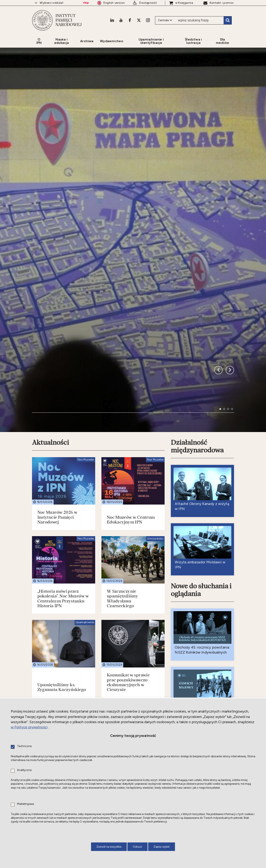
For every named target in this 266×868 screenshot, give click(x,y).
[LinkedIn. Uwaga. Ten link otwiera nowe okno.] (112, 20)
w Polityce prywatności (29, 727)
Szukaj (228, 20)
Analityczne (24, 770)
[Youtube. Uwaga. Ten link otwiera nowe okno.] (121, 20)
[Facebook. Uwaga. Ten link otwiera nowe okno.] (130, 20)
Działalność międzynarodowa (197, 322)
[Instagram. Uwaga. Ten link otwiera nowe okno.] (148, 20)
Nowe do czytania (197, 668)
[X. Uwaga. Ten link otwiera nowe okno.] (139, 20)
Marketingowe (25, 804)
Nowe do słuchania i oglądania (201, 465)
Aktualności (50, 318)
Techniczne (24, 746)
